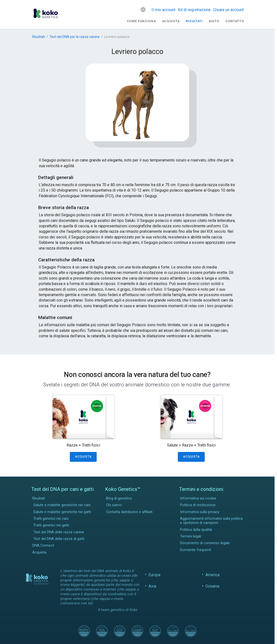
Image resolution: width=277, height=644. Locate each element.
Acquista (171, 21)
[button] (143, 10)
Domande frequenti (196, 550)
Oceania (212, 586)
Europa (155, 575)
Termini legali (191, 536)
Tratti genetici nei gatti (51, 525)
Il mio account (163, 10)
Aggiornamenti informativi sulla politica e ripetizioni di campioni (211, 521)
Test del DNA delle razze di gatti (59, 539)
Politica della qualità (196, 530)
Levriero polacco (117, 37)
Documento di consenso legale (205, 543)
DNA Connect (43, 546)
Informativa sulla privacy (200, 512)
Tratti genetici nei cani (51, 519)
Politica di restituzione (198, 505)
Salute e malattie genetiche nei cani (62, 505)
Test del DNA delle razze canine (59, 532)
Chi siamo (114, 505)
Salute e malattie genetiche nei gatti (62, 512)
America (213, 575)
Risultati (194, 21)
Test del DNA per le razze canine (74, 37)
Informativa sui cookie (198, 498)
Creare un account (228, 10)
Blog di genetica (119, 498)
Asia (152, 586)
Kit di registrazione (194, 10)
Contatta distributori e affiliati (129, 512)
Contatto (235, 21)
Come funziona (141, 21)
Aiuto (214, 21)
